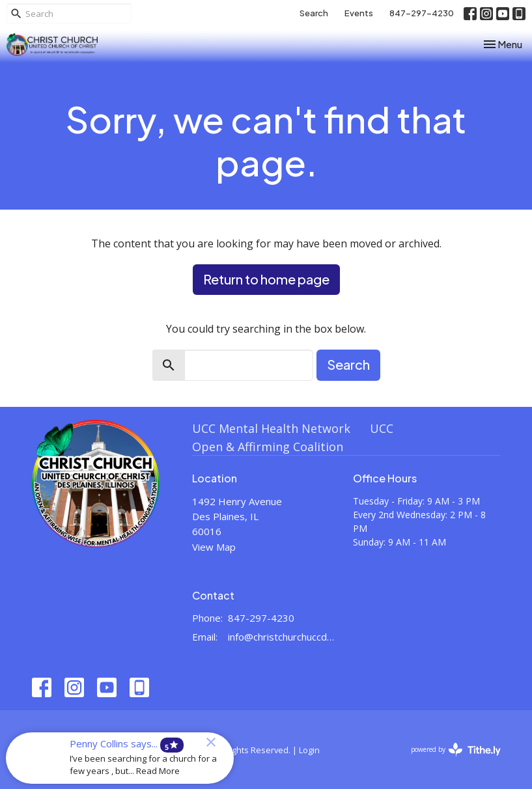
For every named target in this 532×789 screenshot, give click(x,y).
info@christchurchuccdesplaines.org (284, 637)
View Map (214, 547)
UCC (382, 428)
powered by (456, 750)
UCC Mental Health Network (271, 428)
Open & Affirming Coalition (268, 447)
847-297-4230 (422, 13)
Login (309, 750)
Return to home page (266, 279)
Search (314, 13)
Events (359, 13)
